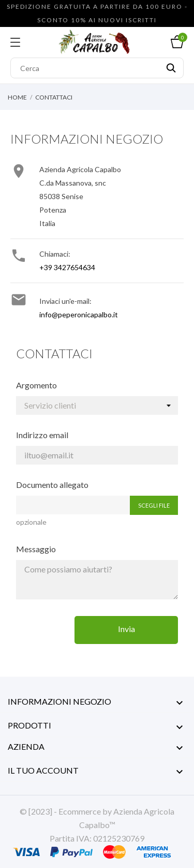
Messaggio (36, 549)
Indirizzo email (42, 435)
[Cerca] (97, 68)
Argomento (36, 385)
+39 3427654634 (67, 267)
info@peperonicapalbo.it (79, 314)
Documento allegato (52, 485)
